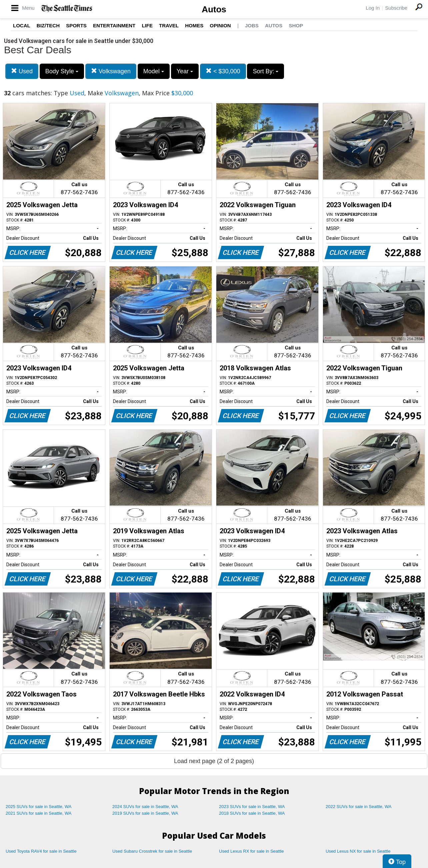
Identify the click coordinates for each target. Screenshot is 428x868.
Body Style (62, 71)
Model (154, 71)
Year (185, 71)
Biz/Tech (48, 25)
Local (22, 25)
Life (147, 25)
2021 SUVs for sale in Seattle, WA (39, 813)
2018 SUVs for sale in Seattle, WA (252, 813)
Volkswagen (111, 71)
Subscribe (396, 8)
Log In (373, 8)
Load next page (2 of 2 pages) (214, 761)
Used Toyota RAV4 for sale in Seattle (41, 851)
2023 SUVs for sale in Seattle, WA (252, 807)
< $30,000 (223, 71)
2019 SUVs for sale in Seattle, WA (145, 813)
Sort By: (265, 71)
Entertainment (114, 25)
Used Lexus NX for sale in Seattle (358, 851)
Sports (76, 25)
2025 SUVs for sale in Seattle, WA (39, 807)
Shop (296, 25)
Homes (194, 25)
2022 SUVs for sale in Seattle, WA (359, 807)
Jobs (252, 25)
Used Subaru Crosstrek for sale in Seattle (152, 851)
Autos (214, 9)
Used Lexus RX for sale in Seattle (251, 851)
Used (22, 71)
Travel (169, 25)
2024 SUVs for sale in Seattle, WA (145, 807)
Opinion (220, 25)
